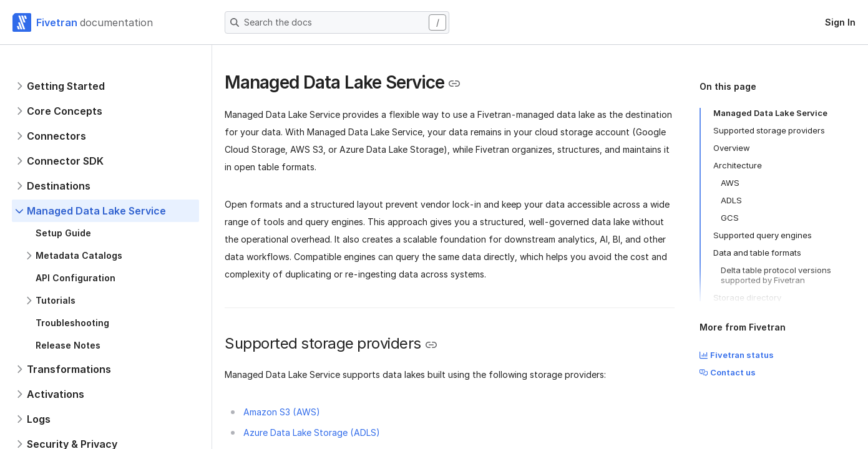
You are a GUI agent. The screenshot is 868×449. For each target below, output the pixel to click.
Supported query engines (763, 235)
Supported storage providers (769, 130)
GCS (730, 218)
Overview (732, 148)
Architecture (738, 165)
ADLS (731, 200)
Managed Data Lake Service (770, 113)
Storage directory (747, 297)
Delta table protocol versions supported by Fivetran (776, 275)
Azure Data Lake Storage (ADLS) (312, 432)
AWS (730, 183)
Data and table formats (757, 253)
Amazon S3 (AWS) (282, 412)
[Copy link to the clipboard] (454, 84)
